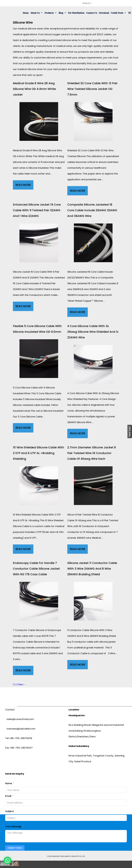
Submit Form (15, 848)
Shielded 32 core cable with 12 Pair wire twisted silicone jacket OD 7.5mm (92, 89)
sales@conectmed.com (20, 719)
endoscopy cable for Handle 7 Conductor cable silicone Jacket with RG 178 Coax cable (36, 569)
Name (9, 783)
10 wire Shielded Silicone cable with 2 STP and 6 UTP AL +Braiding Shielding (38, 453)
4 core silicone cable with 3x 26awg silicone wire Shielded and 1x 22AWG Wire (93, 332)
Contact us (92, 13)
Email (8, 796)
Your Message (13, 826)
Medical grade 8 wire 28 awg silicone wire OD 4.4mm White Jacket (34, 89)
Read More (24, 186)
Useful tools (119, 13)
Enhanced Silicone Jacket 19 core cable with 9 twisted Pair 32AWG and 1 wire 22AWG (37, 210)
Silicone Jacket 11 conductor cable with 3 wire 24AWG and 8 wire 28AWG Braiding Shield (92, 569)
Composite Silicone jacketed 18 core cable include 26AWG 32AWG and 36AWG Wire (92, 210)
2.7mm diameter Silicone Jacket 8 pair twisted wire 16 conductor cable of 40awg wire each (92, 453)
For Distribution (76, 13)
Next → (22, 684)
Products (51, 13)
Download (104, 13)
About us (37, 13)
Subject (10, 811)
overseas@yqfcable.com (20, 729)
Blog (63, 13)
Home (26, 13)
